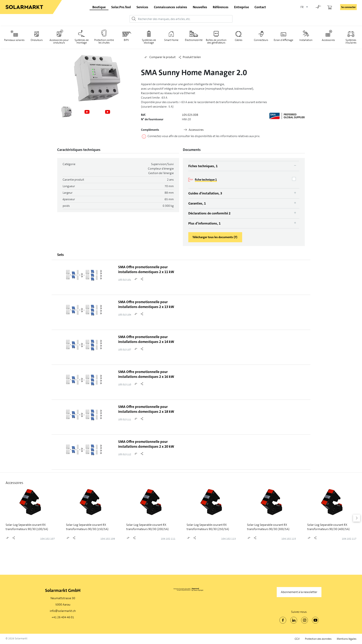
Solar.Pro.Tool (121, 7)
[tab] (244, 166)
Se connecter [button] (348, 7)
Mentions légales (347, 639)
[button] (357, 518)
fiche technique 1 (206, 180)
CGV (297, 639)
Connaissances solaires (171, 7)
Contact (260, 7)
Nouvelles (200, 7)
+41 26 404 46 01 (63, 617)
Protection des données (318, 639)
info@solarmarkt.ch (63, 611)
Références (221, 7)
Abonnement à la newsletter (299, 592)
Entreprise (241, 7)
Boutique (99, 7)
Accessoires (196, 130)
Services (142, 7)
